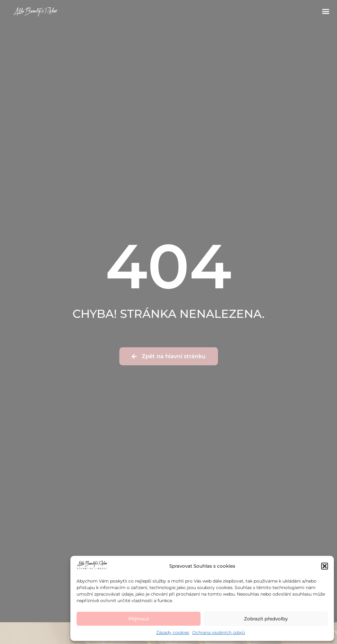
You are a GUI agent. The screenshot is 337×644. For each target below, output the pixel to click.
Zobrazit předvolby (266, 619)
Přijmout (139, 619)
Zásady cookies (173, 633)
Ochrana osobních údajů (219, 633)
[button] (325, 566)
